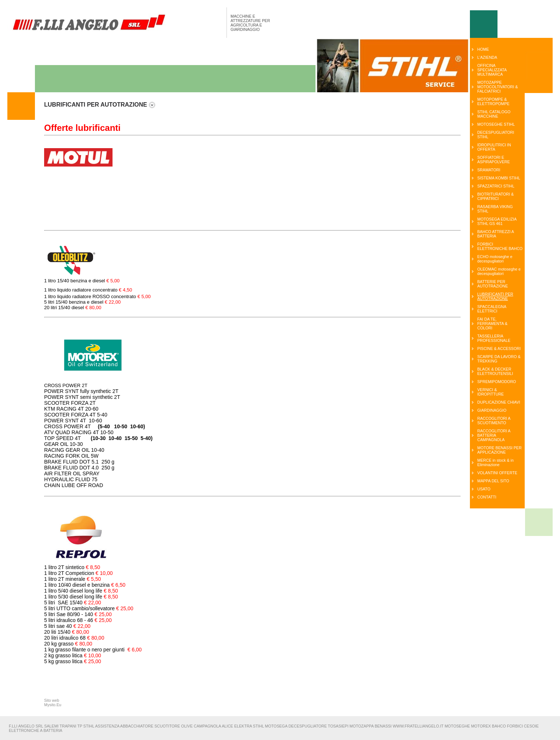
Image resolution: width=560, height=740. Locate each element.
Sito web (52, 700)
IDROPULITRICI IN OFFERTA (494, 147)
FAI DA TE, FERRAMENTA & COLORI (492, 323)
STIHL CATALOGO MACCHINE (494, 114)
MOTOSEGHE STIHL (496, 124)
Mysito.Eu (53, 705)
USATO (484, 489)
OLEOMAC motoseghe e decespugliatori (499, 271)
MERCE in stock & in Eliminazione (495, 462)
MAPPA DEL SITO (493, 481)
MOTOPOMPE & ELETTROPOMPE (493, 101)
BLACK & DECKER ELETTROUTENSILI (495, 371)
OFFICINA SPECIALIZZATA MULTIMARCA (492, 70)
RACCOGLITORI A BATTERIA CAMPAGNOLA (494, 435)
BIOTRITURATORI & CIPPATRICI (495, 196)
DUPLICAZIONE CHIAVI (499, 402)
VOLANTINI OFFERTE (497, 473)
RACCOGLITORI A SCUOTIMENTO (494, 421)
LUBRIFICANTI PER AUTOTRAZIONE (495, 296)
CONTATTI (487, 497)
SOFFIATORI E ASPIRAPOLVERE (494, 160)
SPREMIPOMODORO (497, 382)
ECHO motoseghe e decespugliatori (495, 259)
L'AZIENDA (487, 57)
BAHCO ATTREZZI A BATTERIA (495, 234)
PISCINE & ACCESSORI (499, 348)
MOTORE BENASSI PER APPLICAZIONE (500, 450)
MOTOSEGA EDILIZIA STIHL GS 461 (497, 221)
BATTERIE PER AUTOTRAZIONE (493, 284)
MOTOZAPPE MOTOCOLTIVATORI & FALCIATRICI (497, 87)
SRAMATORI (489, 170)
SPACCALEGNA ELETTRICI (492, 309)
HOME (483, 49)
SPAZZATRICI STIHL (496, 186)
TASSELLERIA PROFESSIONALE (494, 338)
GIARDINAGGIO (492, 410)
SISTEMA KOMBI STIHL (499, 178)
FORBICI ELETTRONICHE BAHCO (500, 246)
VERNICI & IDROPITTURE (491, 392)
